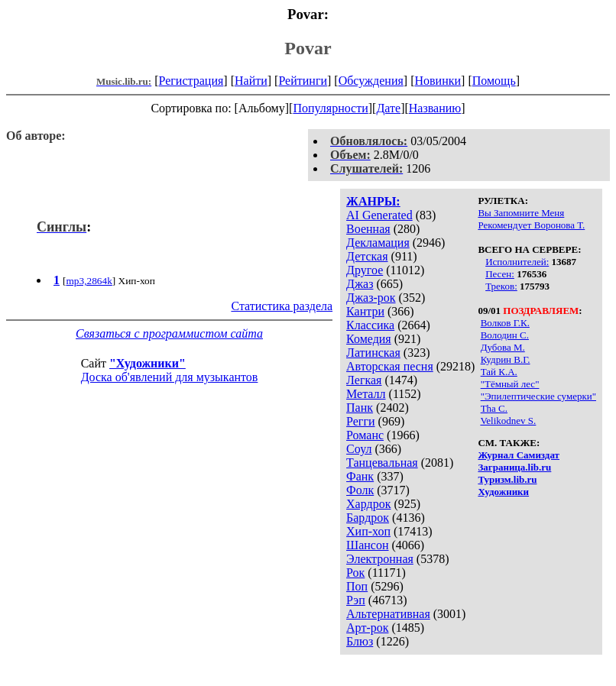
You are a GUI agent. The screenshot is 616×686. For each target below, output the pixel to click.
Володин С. (505, 335)
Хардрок (368, 504)
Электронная (380, 559)
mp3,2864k (89, 281)
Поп (357, 586)
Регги (360, 421)
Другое (365, 270)
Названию (435, 108)
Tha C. (494, 408)
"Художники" (148, 363)
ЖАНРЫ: (373, 201)
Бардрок (368, 518)
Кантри (365, 311)
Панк (360, 408)
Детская (367, 256)
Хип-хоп (368, 531)
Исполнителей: (517, 262)
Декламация (378, 243)
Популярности (330, 108)
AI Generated (379, 215)
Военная (368, 229)
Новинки (438, 81)
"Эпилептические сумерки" (538, 396)
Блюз (360, 641)
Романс (365, 435)
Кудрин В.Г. (506, 359)
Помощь (494, 81)
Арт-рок (367, 628)
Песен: (500, 274)
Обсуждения (371, 81)
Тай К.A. (499, 372)
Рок (355, 573)
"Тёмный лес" (510, 384)
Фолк (360, 490)
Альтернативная (388, 614)
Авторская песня (390, 366)
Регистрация (191, 81)
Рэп (356, 600)
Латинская (373, 353)
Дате (388, 108)
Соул (359, 449)
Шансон (367, 545)
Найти (251, 81)
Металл (366, 394)
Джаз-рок (371, 298)
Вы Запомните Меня (521, 213)
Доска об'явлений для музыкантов (170, 377)
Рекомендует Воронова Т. (531, 225)
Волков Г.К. (505, 323)
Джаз (360, 284)
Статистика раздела (282, 306)
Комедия (369, 339)
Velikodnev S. (508, 421)
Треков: (501, 286)
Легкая (364, 380)
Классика (370, 325)
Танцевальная (382, 463)
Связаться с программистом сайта (169, 333)
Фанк (360, 476)
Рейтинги (303, 81)
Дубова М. (503, 347)
